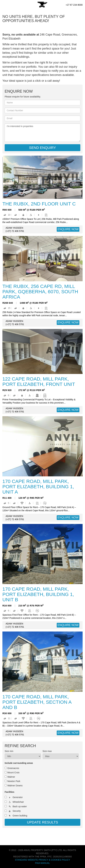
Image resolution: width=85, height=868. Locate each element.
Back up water (20, 806)
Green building (20, 816)
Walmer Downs (15, 786)
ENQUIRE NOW (68, 229)
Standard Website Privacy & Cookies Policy (42, 860)
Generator (18, 797)
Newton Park (14, 781)
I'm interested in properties (42, 133)
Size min (9, 751)
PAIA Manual (42, 863)
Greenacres (13, 768)
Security (17, 811)
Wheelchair (18, 802)
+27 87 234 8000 (74, 5)
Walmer (11, 777)
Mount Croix (13, 773)
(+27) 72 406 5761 (15, 231)
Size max (47, 751)
